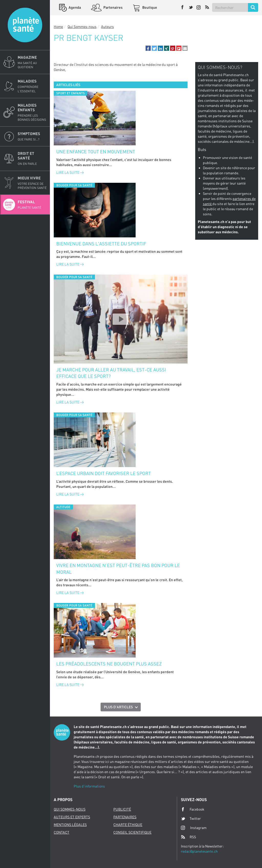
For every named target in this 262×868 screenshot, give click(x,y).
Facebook (193, 809)
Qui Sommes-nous (82, 27)
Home (58, 27)
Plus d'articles (118, 707)
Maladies (32, 86)
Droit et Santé (32, 158)
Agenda (74, 7)
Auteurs (107, 27)
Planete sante (25, 25)
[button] (148, 48)
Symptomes (32, 136)
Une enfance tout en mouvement (96, 152)
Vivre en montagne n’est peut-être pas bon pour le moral (118, 569)
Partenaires (113, 7)
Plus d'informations (89, 786)
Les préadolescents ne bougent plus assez (109, 664)
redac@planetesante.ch (199, 851)
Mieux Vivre (32, 183)
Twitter (191, 819)
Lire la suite (70, 172)
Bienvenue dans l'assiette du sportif (101, 244)
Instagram (194, 828)
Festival (32, 205)
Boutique (149, 7)
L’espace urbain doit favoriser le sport (104, 473)
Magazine (32, 62)
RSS (188, 837)
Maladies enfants (32, 112)
